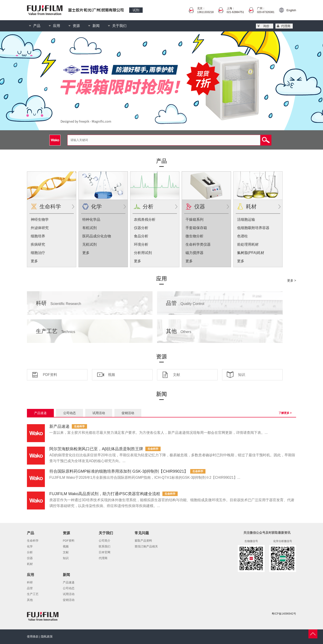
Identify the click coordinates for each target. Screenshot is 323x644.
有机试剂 (89, 228)
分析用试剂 (143, 253)
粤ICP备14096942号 (284, 614)
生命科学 (50, 206)
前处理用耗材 (248, 244)
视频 (111, 375)
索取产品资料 (143, 541)
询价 (266, 26)
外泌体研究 (40, 228)
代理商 (286, 26)
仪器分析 (141, 228)
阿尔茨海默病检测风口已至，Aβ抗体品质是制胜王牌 (96, 449)
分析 (148, 206)
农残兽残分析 (145, 219)
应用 (57, 26)
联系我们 (105, 546)
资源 (76, 26)
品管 (185, 303)
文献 (177, 375)
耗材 (251, 206)
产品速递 (40, 413)
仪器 (200, 206)
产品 (37, 26)
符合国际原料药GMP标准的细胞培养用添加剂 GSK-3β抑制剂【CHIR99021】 (119, 471)
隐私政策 (47, 636)
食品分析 (141, 236)
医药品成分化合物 (97, 236)
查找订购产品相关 (146, 546)
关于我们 (119, 26)
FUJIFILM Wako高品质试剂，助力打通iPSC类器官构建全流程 (105, 494)
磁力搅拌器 (194, 253)
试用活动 (99, 413)
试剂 (136, 10)
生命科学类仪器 (198, 244)
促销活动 (128, 413)
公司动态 (70, 413)
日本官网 (105, 552)
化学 (96, 206)
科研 (59, 303)
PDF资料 (50, 375)
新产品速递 (59, 426)
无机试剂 (89, 244)
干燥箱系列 (194, 219)
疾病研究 (38, 244)
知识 (242, 375)
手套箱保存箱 (196, 228)
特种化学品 (91, 219)
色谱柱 (242, 236)
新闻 (96, 26)
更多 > (292, 280)
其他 (179, 331)
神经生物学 (40, 219)
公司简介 (105, 541)
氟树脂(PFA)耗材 (251, 253)
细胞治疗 (38, 253)
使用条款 (33, 636)
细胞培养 (38, 236)
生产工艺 (56, 331)
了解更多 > (285, 413)
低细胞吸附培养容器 (253, 228)
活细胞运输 (246, 219)
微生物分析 (194, 236)
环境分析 (141, 244)
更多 (34, 261)
